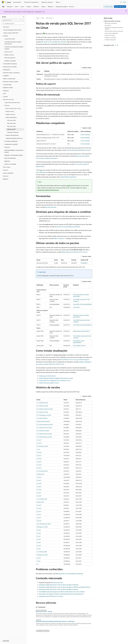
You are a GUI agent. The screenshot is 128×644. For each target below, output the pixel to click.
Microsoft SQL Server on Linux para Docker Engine (74, 360)
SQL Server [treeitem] (6, 27)
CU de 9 (39, 530)
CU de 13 (39, 511)
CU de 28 (39, 452)
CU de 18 (39, 490)
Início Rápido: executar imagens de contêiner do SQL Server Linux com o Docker (62, 592)
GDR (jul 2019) (40, 502)
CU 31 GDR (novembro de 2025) (45, 409)
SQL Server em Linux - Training (44, 611)
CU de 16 (39, 496)
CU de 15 (39, 505)
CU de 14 (39, 508)
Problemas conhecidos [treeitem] (13, 132)
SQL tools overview (51, 207)
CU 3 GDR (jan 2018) (42, 552)
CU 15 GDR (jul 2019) (42, 499)
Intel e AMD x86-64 (41, 172)
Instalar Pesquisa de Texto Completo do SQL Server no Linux (56, 378)
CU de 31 (39, 440)
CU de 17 (39, 493)
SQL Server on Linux (57, 582)
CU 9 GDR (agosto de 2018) (44, 524)
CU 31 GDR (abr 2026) (42, 403)
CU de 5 (39, 542)
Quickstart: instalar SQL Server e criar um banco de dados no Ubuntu (59, 589)
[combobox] (13, 20)
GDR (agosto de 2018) (42, 527)
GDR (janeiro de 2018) (42, 555)
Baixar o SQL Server (120, 7)
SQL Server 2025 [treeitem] (11, 120)
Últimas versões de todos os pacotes (114, 31)
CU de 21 (39, 480)
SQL (43, 18)
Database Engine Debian (83, 331)
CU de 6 (39, 539)
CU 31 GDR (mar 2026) (42, 406)
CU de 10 (39, 521)
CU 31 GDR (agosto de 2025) (44, 415)
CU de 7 (39, 536)
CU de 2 (39, 558)
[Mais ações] (91, 18)
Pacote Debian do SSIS (79, 346)
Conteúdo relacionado (110, 40)
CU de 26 (39, 459)
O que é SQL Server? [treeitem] (10, 39)
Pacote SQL (76, 307)
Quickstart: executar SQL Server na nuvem (51, 596)
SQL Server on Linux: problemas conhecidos (54, 42)
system (69, 185)
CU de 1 (39, 561)
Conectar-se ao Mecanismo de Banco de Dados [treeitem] (14, 48)
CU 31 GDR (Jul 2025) (42, 418)
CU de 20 (39, 483)
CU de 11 (39, 518)
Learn (38, 18)
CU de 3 (39, 549)
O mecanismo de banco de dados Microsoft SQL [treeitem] (13, 43)
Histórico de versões (110, 35)
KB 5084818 (84, 263)
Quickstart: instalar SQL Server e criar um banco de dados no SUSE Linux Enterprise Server (65, 587)
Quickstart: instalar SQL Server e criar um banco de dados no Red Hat (59, 585)
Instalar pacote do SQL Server (47, 376)
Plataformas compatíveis (111, 23)
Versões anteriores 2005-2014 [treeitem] (11, 33)
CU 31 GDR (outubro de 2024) (44, 428)
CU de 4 (39, 546)
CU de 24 (39, 465)
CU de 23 (39, 468)
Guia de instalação (85, 134)
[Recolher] (24, 17)
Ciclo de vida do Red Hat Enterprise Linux (78, 150)
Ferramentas (108, 25)
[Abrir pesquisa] (121, 2)
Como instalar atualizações (111, 33)
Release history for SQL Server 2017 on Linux (74, 252)
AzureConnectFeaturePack (43, 421)
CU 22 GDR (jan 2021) (42, 471)
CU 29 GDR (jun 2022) (42, 446)
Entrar (125, 2)
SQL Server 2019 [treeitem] (11, 126)
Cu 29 (38, 449)
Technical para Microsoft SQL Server (48, 190)
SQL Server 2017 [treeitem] (11, 129)
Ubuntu (62, 238)
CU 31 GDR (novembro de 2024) (45, 424)
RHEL (55, 238)
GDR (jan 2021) (40, 474)
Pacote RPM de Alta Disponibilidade (82, 304)
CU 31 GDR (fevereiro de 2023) (44, 437)
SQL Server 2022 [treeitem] (11, 123)
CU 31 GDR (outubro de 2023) (44, 434)
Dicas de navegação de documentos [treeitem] (12, 30)
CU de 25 (39, 462)
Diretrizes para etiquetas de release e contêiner (114, 28)
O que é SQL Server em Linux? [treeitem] (12, 102)
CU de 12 (39, 514)
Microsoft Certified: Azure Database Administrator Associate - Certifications (55, 621)
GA (37, 564)
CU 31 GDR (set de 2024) (43, 431)
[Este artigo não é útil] (117, 45)
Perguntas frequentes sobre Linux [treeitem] (14, 138)
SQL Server (49, 18)
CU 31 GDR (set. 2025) (42, 412)
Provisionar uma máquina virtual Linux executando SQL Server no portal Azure (61, 594)
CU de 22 (39, 477)
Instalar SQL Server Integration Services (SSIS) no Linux (55, 380)
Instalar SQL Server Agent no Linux (49, 383)
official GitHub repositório (68, 177)
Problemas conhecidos (110, 38)
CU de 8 (39, 533)
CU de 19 (39, 487)
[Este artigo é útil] (116, 45)
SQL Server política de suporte (112, 21)
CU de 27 (39, 456)
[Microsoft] (3, 2)
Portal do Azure (109, 7)
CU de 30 (39, 443)
